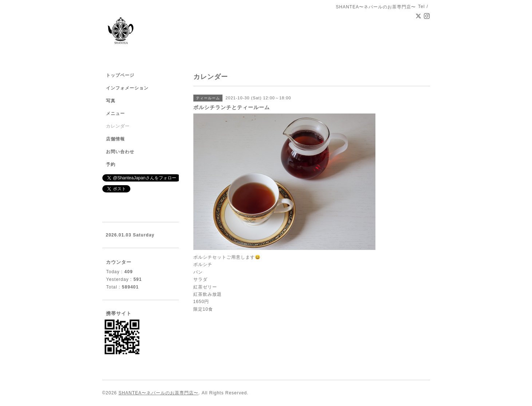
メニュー (115, 114)
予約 (111, 164)
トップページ (120, 75)
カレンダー (118, 126)
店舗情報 (115, 139)
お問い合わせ (120, 152)
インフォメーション (127, 88)
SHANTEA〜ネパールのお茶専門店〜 (158, 393)
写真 (111, 101)
